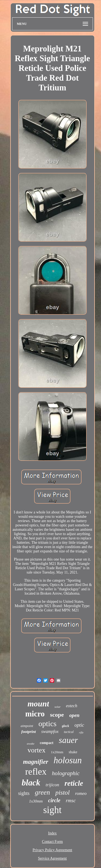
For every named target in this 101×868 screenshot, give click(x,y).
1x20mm (57, 752)
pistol (62, 792)
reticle (74, 783)
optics (48, 724)
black (31, 783)
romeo (81, 793)
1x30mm (36, 801)
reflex (36, 772)
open (74, 715)
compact (47, 743)
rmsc (71, 800)
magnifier (36, 762)
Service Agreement (52, 858)
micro (35, 714)
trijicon (52, 785)
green (42, 792)
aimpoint (27, 726)
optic (79, 725)
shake (73, 752)
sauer (68, 740)
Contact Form (52, 842)
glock (66, 726)
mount (38, 704)
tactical (69, 732)
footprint (29, 732)
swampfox (50, 731)
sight (52, 810)
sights (24, 793)
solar (58, 707)
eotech (72, 706)
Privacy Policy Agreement (52, 850)
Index (53, 833)
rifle (81, 733)
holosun (68, 760)
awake (31, 743)
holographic (66, 773)
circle (54, 800)
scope (57, 715)
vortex (36, 750)
